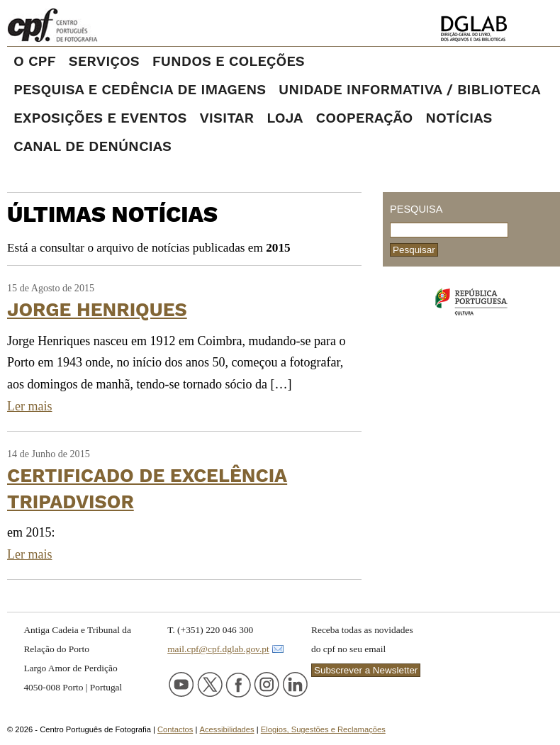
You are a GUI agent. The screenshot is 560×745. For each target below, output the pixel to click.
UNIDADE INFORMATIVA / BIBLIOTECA (410, 89)
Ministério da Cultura (471, 302)
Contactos (175, 729)
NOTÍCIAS (459, 118)
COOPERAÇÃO (364, 118)
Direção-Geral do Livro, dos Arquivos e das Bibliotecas (496, 29)
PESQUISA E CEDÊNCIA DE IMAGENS (140, 89)
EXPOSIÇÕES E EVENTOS (100, 118)
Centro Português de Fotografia (99, 25)
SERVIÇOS (104, 61)
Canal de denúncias (93, 146)
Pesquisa (416, 209)
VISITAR (226, 118)
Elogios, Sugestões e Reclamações (323, 729)
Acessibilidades (227, 729)
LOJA (285, 118)
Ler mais (29, 406)
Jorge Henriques (97, 309)
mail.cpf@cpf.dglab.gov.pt (218, 649)
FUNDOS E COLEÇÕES (229, 61)
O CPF (35, 61)
